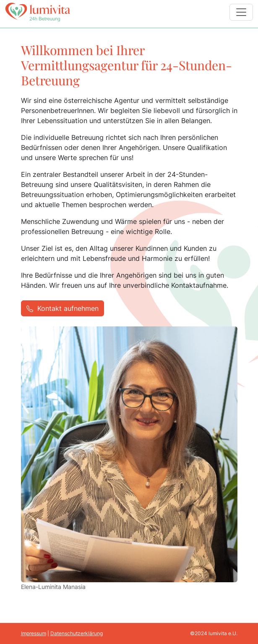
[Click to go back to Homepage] (38, 12)
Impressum (34, 633)
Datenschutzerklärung (77, 633)
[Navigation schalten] (241, 12)
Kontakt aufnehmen (63, 308)
